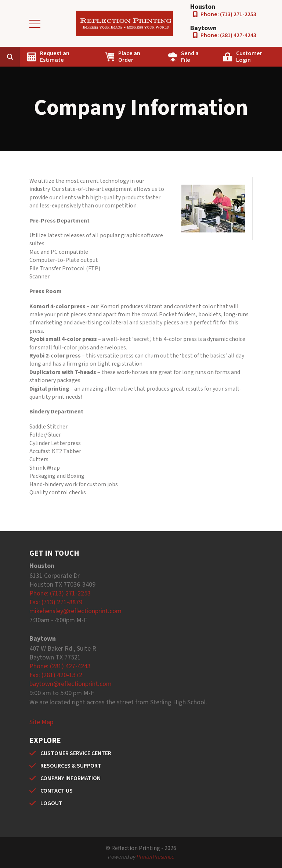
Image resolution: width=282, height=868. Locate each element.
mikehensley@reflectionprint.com (75, 611)
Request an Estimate (55, 57)
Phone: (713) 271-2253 (228, 14)
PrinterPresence (156, 857)
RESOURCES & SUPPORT (71, 766)
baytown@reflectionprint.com (70, 684)
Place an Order (129, 57)
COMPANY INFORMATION (70, 778)
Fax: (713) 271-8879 (56, 602)
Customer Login (249, 57)
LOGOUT (51, 803)
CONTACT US (57, 791)
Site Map (41, 722)
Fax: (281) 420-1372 (56, 675)
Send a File (190, 57)
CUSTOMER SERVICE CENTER (76, 753)
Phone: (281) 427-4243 (228, 35)
